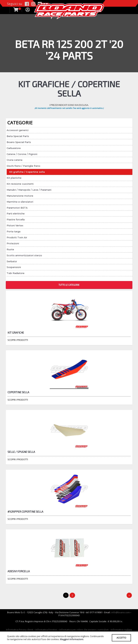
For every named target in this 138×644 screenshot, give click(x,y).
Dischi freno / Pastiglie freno (23, 166)
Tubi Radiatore (16, 273)
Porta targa (14, 231)
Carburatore (14, 148)
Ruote (10, 249)
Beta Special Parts (18, 136)
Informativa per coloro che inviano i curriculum (84, 630)
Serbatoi (12, 261)
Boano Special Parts (19, 142)
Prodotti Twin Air (17, 237)
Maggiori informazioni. (72, 639)
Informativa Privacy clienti (20, 630)
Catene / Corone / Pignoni (22, 154)
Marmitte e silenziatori (20, 202)
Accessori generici (18, 130)
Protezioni (13, 243)
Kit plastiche (14, 178)
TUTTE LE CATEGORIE (69, 285)
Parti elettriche (16, 213)
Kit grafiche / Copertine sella (27, 172)
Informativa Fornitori (46, 630)
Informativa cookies (121, 630)
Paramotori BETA (17, 208)
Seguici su (15, 4)
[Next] (129, 595)
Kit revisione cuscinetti (20, 184)
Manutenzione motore (20, 196)
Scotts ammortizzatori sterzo (24, 255)
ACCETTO (121, 638)
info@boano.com (121, 612)
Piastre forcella (16, 219)
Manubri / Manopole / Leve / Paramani (29, 190)
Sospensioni (14, 267)
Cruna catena (15, 160)
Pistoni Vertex (15, 225)
